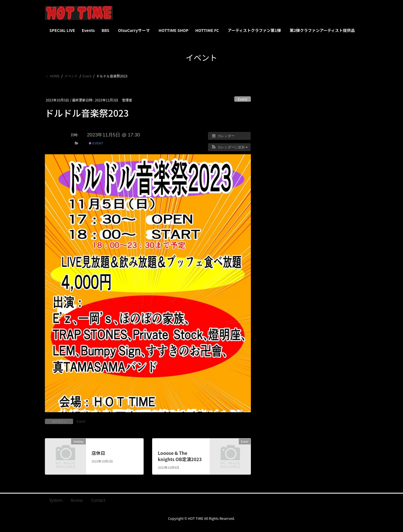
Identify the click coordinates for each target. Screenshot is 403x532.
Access (77, 500)
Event (243, 99)
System (56, 500)
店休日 (98, 453)
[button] (229, 147)
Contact (98, 500)
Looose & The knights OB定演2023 (180, 456)
